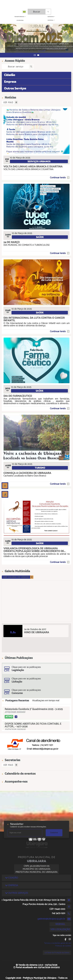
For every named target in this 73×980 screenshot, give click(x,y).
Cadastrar (54, 833)
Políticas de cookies (63, 946)
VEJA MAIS (36, 51)
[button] (35, 55)
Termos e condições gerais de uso (58, 943)
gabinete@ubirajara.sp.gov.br (51, 919)
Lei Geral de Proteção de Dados (57, 953)
